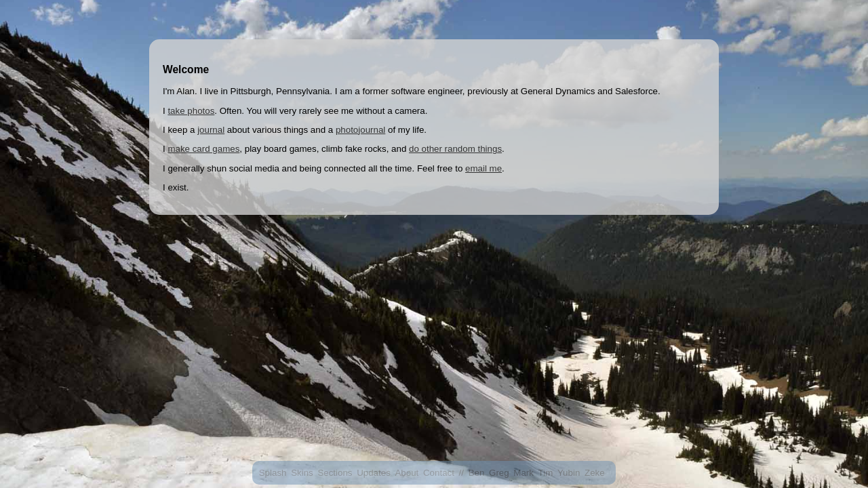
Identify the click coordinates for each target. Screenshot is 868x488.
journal (211, 130)
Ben (477, 473)
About (407, 473)
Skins (302, 473)
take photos (191, 111)
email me (484, 168)
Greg (499, 473)
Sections (335, 473)
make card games (203, 149)
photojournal (360, 130)
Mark (524, 473)
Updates (374, 473)
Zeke (595, 473)
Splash (273, 473)
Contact (439, 473)
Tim (546, 473)
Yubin (569, 473)
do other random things (455, 149)
